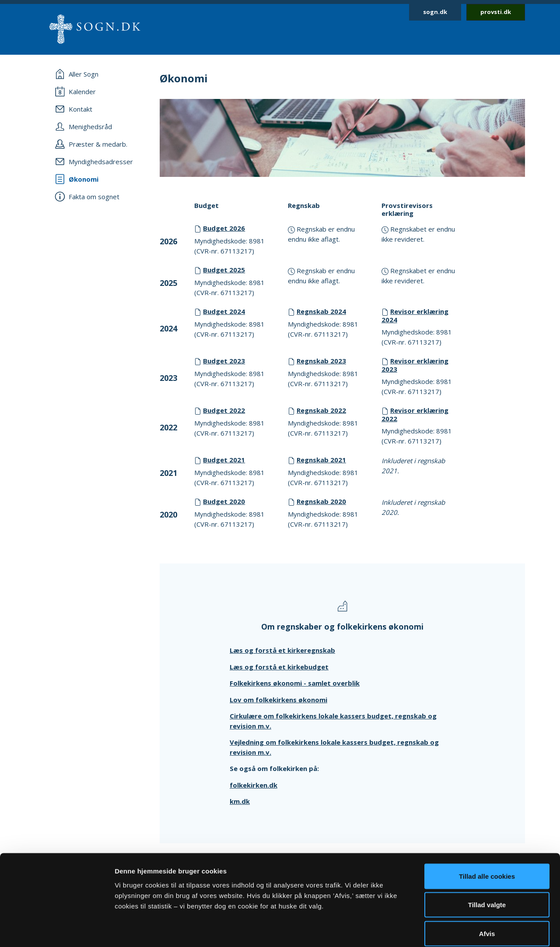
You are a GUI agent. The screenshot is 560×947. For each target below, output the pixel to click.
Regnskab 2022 (321, 410)
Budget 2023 (224, 361)
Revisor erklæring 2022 (415, 414)
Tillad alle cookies (487, 832)
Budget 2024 (224, 311)
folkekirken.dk (254, 785)
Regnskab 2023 (321, 361)
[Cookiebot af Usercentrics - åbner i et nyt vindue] (57, 930)
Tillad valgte (487, 861)
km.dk (240, 801)
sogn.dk (435, 12)
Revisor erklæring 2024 (415, 315)
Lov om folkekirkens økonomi (278, 700)
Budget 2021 (224, 460)
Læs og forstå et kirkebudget (279, 667)
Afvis (487, 889)
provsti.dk (496, 12)
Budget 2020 (224, 501)
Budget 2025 (224, 270)
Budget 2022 (224, 410)
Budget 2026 (224, 228)
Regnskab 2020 (321, 501)
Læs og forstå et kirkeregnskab (282, 650)
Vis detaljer (455, 930)
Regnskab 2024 (321, 311)
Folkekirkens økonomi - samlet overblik (295, 683)
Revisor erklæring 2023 (415, 365)
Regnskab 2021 (321, 460)
